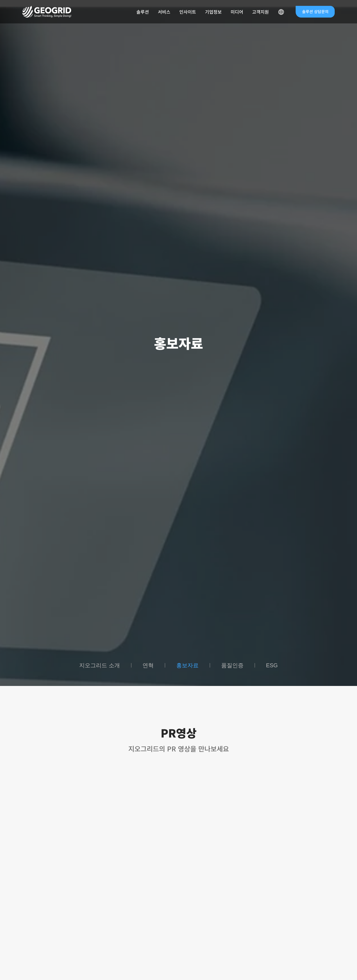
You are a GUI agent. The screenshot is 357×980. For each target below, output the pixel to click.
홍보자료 (187, 665)
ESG (272, 665)
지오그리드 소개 (100, 665)
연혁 (148, 665)
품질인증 (232, 665)
